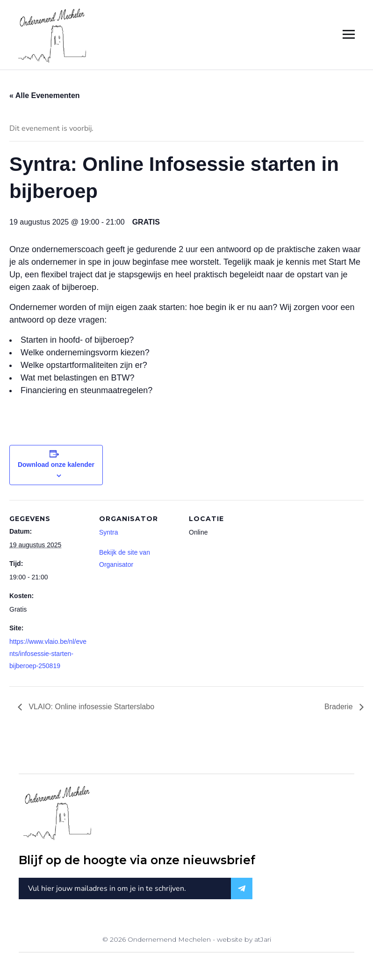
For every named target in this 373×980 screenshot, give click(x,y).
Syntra (108, 532)
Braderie (340, 707)
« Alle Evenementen (45, 95)
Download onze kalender (56, 465)
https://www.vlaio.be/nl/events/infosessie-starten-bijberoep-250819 (48, 654)
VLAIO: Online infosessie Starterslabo (90, 707)
